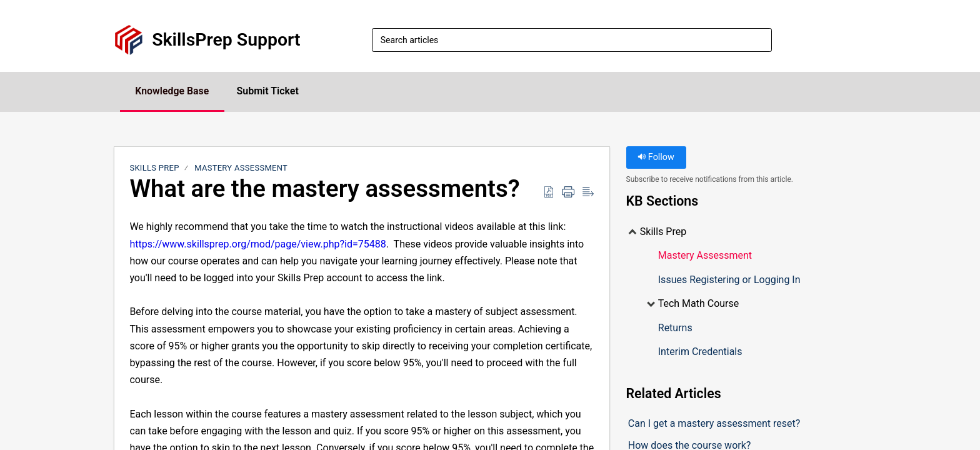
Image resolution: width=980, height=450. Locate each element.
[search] (572, 40)
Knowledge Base (173, 91)
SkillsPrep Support (226, 40)
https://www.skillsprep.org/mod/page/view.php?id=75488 (257, 244)
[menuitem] (858, 40)
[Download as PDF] (549, 192)
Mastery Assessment (241, 168)
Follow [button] (656, 158)
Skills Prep (154, 168)
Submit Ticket (269, 91)
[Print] (568, 192)
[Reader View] (588, 192)
